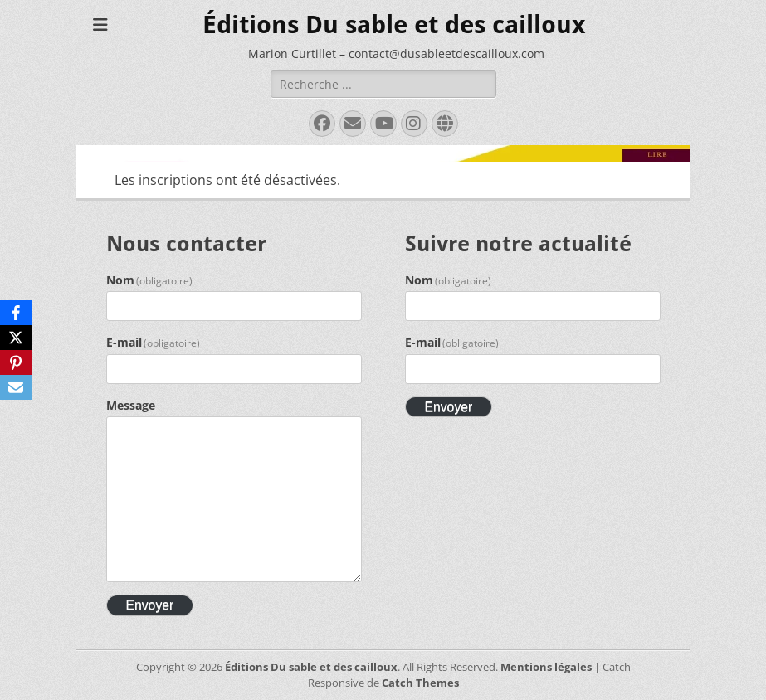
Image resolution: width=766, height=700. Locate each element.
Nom (150, 280)
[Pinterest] (16, 362)
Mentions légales (546, 667)
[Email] (16, 387)
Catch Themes (420, 683)
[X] (16, 338)
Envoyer (149, 605)
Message (131, 405)
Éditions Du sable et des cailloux (394, 24)
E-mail (154, 342)
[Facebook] (16, 313)
